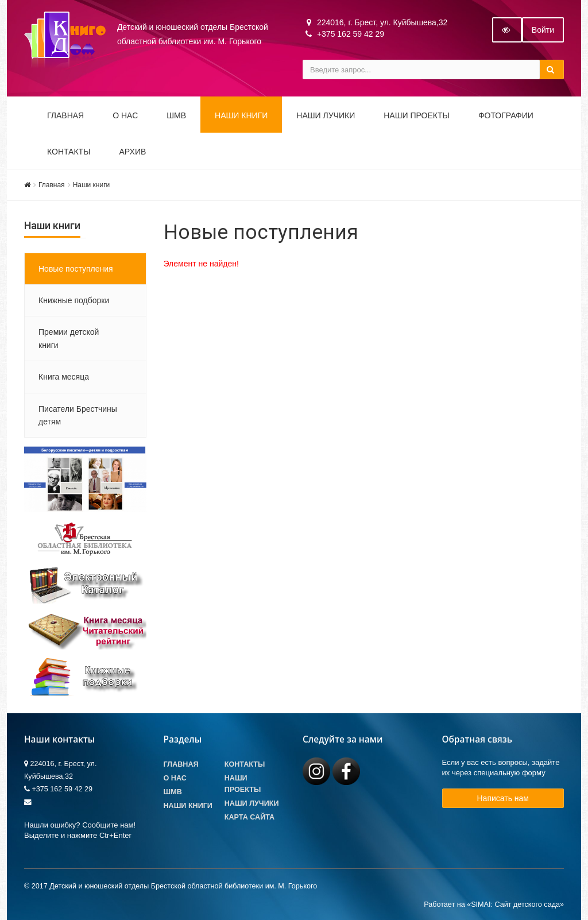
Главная (65, 115)
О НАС (125, 115)
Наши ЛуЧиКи (326, 115)
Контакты (69, 152)
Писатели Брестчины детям (78, 415)
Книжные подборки (74, 300)
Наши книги (241, 115)
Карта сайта (249, 817)
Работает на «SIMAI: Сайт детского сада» (494, 904)
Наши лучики (252, 803)
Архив (133, 152)
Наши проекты (417, 115)
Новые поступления (76, 269)
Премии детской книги (69, 338)
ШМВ (176, 115)
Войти (543, 30)
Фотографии (506, 115)
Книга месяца (64, 377)
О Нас (175, 778)
